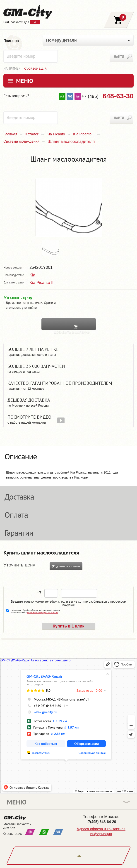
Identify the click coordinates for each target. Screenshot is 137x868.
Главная (10, 134)
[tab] (68, 455)
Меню (25, 81)
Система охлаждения (21, 141)
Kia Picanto (56, 134)
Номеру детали (61, 40)
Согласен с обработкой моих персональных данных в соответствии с (35, 611)
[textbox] (31, 56)
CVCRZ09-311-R (35, 69)
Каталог (32, 134)
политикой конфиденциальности (43, 613)
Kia (34, 22)
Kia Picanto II (84, 134)
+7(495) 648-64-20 (101, 822)
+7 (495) (108, 96)
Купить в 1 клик (69, 626)
